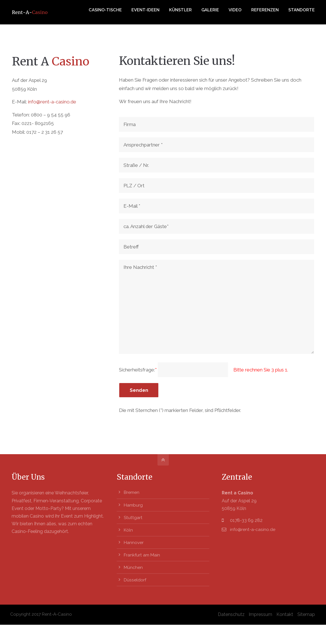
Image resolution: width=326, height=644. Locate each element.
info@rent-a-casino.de (52, 102)
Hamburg (134, 505)
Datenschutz (231, 614)
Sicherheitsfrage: (139, 370)
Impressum (260, 614)
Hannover (134, 542)
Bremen (132, 493)
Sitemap (306, 614)
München (133, 567)
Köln (129, 530)
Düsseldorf (135, 579)
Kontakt (285, 614)
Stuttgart (133, 517)
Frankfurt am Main (143, 554)
